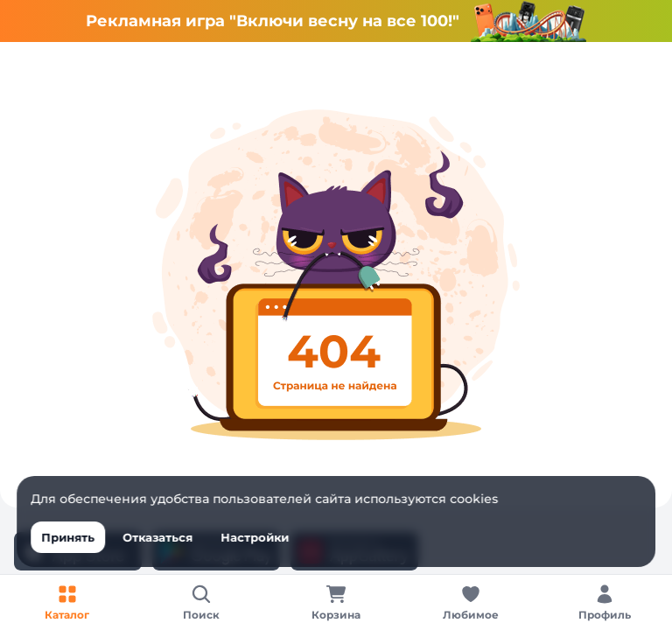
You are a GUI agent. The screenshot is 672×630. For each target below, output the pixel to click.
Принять (68, 537)
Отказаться (157, 537)
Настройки (255, 537)
